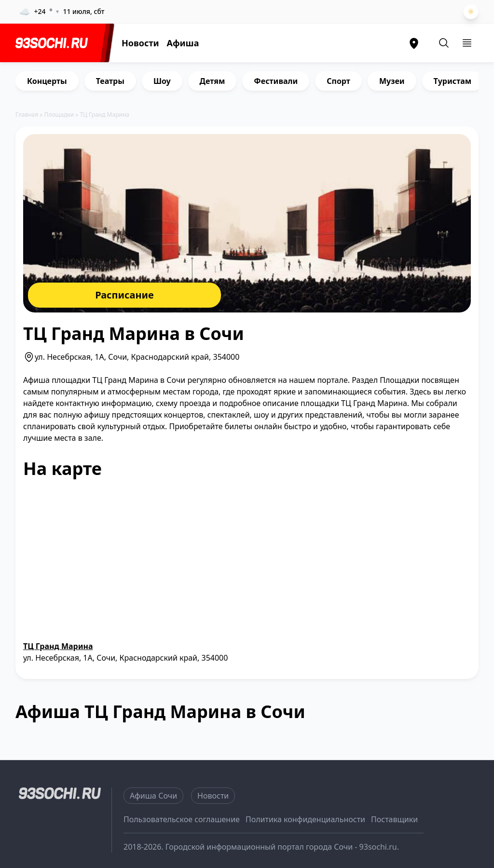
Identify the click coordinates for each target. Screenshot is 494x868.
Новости (140, 43)
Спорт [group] (338, 81)
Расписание (124, 295)
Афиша (183, 43)
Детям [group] (213, 81)
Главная (27, 115)
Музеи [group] (392, 81)
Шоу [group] (162, 81)
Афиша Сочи (153, 796)
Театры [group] (110, 81)
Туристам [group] (453, 81)
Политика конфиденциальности (305, 819)
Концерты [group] (47, 81)
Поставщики (394, 819)
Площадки (59, 115)
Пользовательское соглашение (182, 819)
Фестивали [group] (276, 81)
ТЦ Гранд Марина (58, 646)
